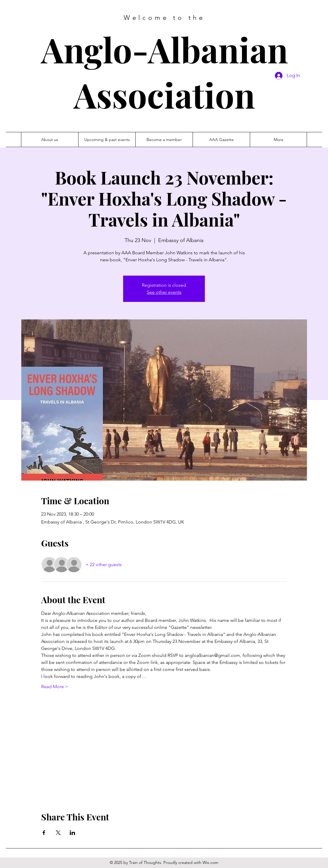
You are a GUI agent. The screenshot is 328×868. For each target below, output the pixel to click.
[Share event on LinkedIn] (73, 833)
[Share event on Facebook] (44, 833)
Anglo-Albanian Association (165, 72)
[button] (221, 140)
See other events (164, 292)
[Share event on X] (58, 833)
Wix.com (210, 862)
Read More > (55, 687)
